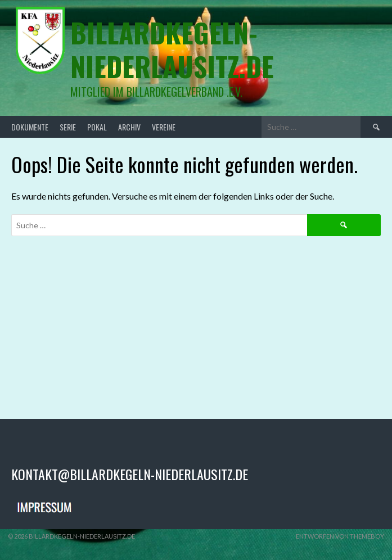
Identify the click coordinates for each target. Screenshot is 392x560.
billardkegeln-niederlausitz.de (172, 49)
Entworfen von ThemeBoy (340, 536)
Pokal (97, 127)
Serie (68, 127)
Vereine (164, 127)
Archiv (129, 127)
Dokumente (30, 127)
